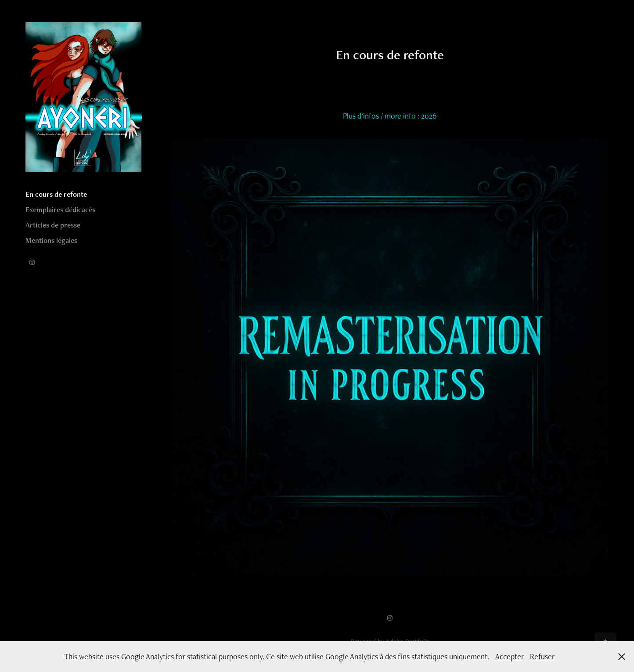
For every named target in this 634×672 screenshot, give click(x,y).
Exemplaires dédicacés (60, 210)
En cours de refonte (56, 194)
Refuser (542, 656)
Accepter (510, 656)
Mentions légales (51, 240)
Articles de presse (53, 225)
